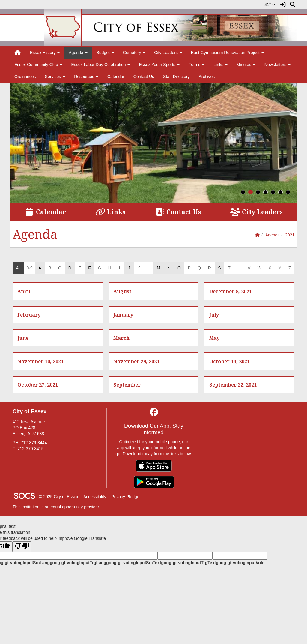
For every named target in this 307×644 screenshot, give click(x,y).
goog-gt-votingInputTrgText (188, 563)
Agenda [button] (78, 53)
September (127, 385)
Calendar (116, 77)
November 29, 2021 (136, 361)
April (24, 291)
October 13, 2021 (230, 361)
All (18, 268)
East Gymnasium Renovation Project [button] (227, 53)
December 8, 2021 (231, 291)
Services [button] (55, 77)
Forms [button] (197, 65)
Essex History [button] (45, 53)
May (214, 338)
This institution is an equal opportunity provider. (56, 507)
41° (270, 5)
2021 (290, 235)
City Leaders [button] (168, 53)
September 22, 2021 (233, 385)
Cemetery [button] (134, 53)
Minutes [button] (246, 65)
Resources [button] (86, 77)
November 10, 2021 (40, 361)
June (23, 338)
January (123, 315)
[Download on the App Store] (154, 466)
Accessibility (95, 497)
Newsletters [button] (277, 65)
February (29, 315)
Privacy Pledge (125, 497)
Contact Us (144, 77)
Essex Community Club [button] (38, 65)
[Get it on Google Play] (154, 482)
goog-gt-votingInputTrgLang (78, 563)
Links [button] (221, 65)
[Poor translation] (22, 547)
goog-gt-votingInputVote (240, 563)
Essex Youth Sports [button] (159, 65)
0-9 (29, 268)
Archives (207, 77)
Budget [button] (105, 53)
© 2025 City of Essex (59, 497)
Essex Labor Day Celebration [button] (100, 65)
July (214, 315)
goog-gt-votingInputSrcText (134, 563)
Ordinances (25, 77)
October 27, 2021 (38, 385)
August (122, 291)
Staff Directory (176, 77)
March (121, 338)
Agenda (273, 235)
